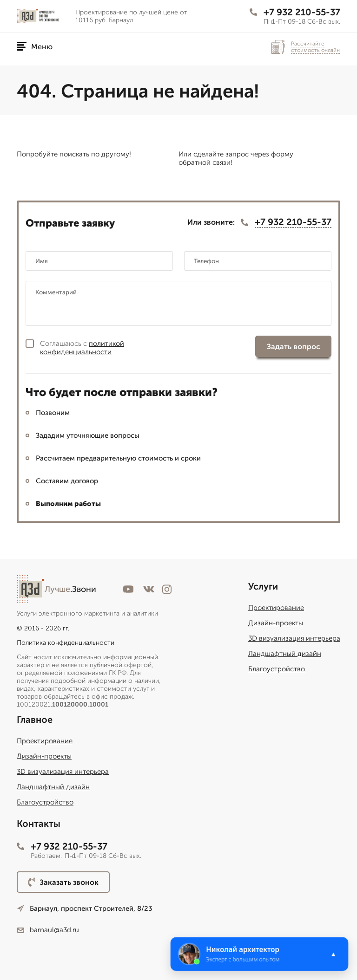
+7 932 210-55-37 (295, 12)
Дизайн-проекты (276, 623)
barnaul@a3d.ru (48, 930)
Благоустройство (277, 669)
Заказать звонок (63, 882)
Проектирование (276, 608)
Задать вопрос (294, 347)
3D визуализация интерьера (294, 638)
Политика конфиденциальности (66, 643)
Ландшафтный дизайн (285, 654)
